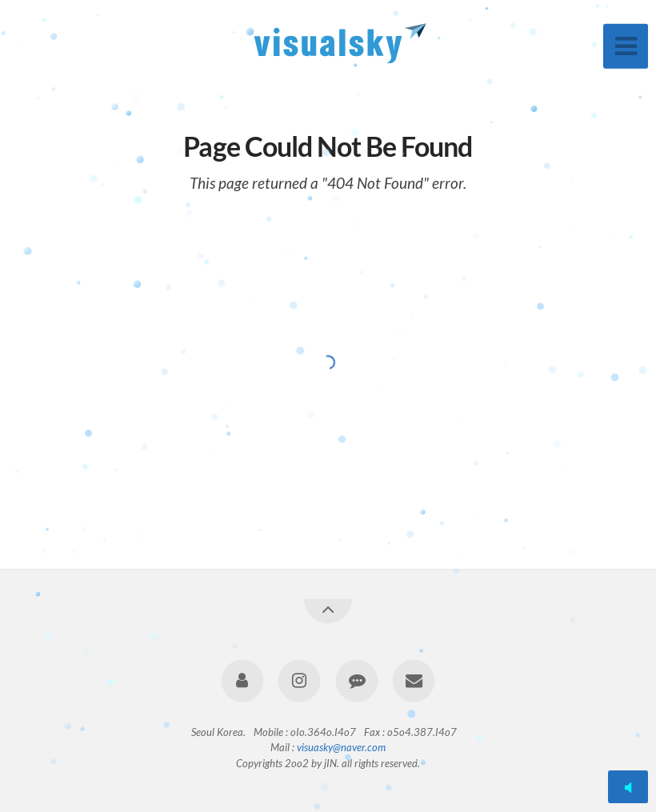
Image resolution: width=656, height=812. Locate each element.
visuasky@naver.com (341, 747)
